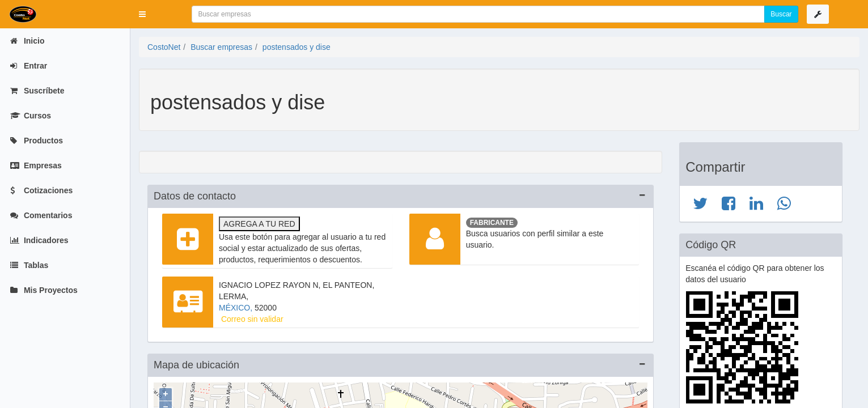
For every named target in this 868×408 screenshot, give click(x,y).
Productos (37, 141)
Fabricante (492, 223)
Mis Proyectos (44, 290)
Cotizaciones (41, 190)
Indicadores (39, 240)
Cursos (31, 116)
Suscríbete (37, 91)
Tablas (29, 265)
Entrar (29, 66)
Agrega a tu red (259, 224)
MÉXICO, (237, 308)
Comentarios (41, 215)
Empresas (36, 165)
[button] (142, 14)
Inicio (27, 41)
